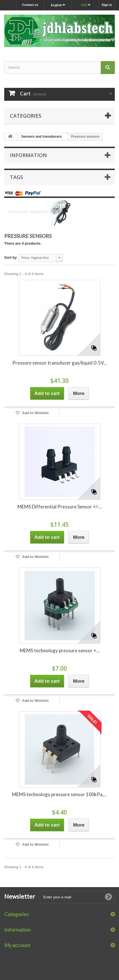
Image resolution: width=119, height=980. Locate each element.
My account (17, 945)
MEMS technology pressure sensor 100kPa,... (60, 794)
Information (28, 155)
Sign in (107, 5)
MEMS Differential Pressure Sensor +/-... (60, 507)
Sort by (11, 257)
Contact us (30, 5)
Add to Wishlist (35, 413)
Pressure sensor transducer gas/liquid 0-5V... (60, 363)
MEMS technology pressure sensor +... (60, 650)
